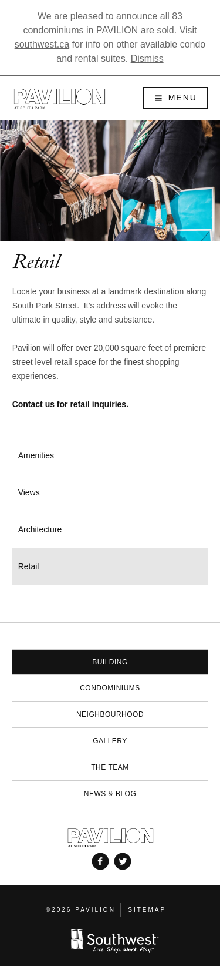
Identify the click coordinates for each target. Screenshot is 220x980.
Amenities (36, 455)
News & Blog (110, 794)
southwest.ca (42, 44)
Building (110, 662)
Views (29, 492)
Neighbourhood (110, 714)
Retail (29, 566)
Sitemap (147, 910)
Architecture (40, 529)
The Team (110, 767)
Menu (183, 98)
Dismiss (147, 58)
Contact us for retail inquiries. (70, 404)
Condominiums (110, 688)
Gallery (110, 741)
